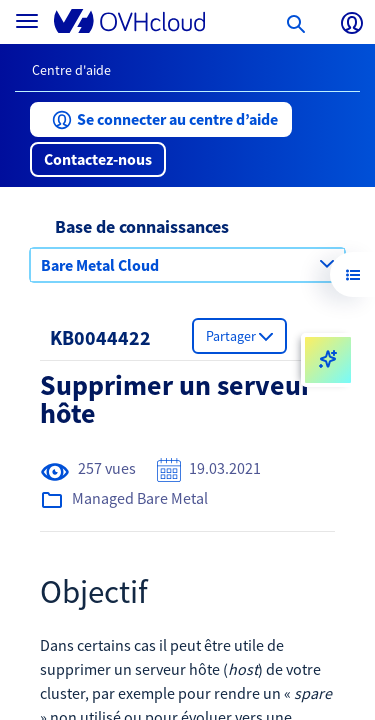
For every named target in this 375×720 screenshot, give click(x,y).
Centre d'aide (71, 70)
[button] (161, 119)
